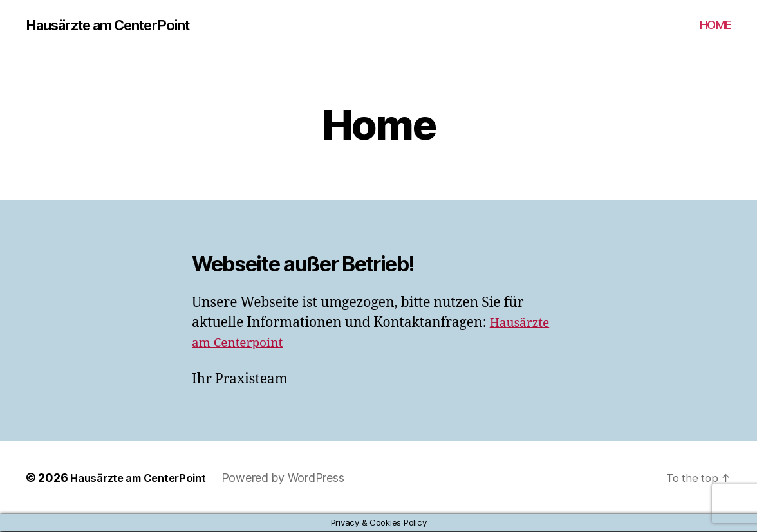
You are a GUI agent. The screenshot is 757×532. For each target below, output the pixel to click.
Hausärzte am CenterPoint (119, 26)
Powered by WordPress (294, 479)
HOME (715, 25)
